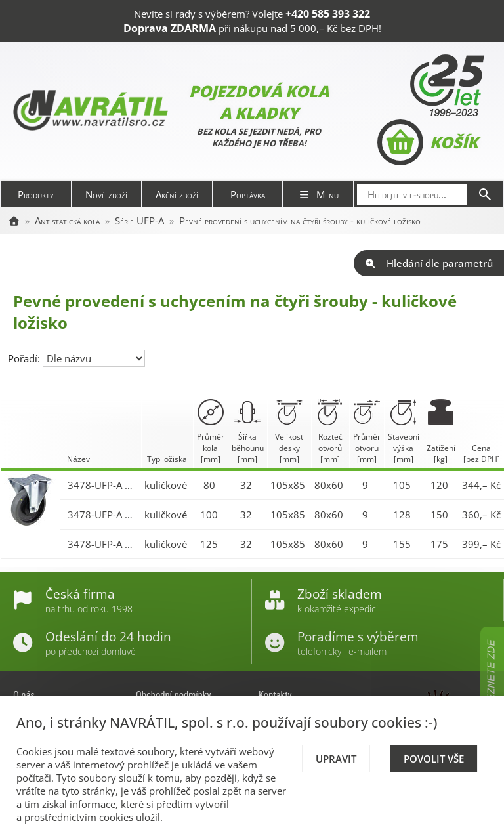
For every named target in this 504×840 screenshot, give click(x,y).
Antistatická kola (67, 220)
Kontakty (275, 695)
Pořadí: (25, 358)
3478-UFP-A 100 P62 (103, 514)
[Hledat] (485, 194)
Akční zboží (177, 194)
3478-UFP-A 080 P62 (103, 485)
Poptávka (248, 194)
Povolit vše (434, 759)
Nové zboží (106, 194)
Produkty (36, 194)
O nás (24, 695)
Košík (428, 142)
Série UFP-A (139, 220)
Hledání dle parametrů (429, 263)
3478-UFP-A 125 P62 (103, 544)
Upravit (336, 759)
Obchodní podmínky (174, 695)
